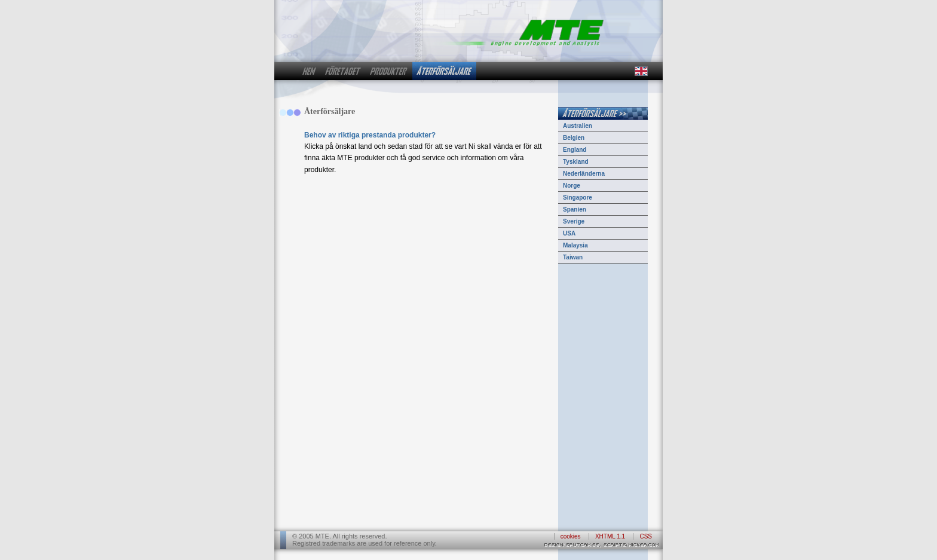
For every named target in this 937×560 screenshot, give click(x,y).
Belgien (574, 138)
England (575, 150)
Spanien (575, 209)
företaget (343, 71)
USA (569, 233)
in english (641, 71)
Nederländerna (584, 174)
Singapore (578, 198)
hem (309, 71)
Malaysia (575, 245)
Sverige (574, 221)
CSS (646, 536)
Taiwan (573, 257)
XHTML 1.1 (610, 536)
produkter (389, 71)
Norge (572, 186)
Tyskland (576, 162)
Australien (578, 126)
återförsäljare (444, 71)
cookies (571, 536)
